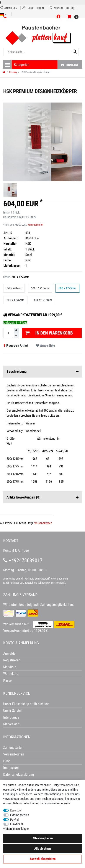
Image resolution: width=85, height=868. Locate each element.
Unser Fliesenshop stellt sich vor (26, 704)
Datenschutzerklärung (19, 774)
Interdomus (11, 717)
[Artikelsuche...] (41, 52)
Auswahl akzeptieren (43, 859)
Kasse (7, 680)
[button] (59, 17)
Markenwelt (11, 724)
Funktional (16, 824)
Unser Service (13, 711)
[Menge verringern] (16, 336)
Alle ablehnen (42, 849)
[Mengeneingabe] (8, 333)
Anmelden (10, 653)
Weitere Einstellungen (16, 829)
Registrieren (12, 660)
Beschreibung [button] (42, 372)
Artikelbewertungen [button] (42, 497)
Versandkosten (35, 225)
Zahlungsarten (13, 748)
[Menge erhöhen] (16, 331)
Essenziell (16, 810)
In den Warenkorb (49, 333)
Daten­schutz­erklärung (26, 803)
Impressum (63, 803)
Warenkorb (11, 674)
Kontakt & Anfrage (16, 551)
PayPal (14, 820)
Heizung (13, 72)
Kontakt (70, 65)
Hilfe (7, 761)
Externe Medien (20, 815)
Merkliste (10, 667)
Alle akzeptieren (43, 838)
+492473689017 (23, 560)
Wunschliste (45, 346)
